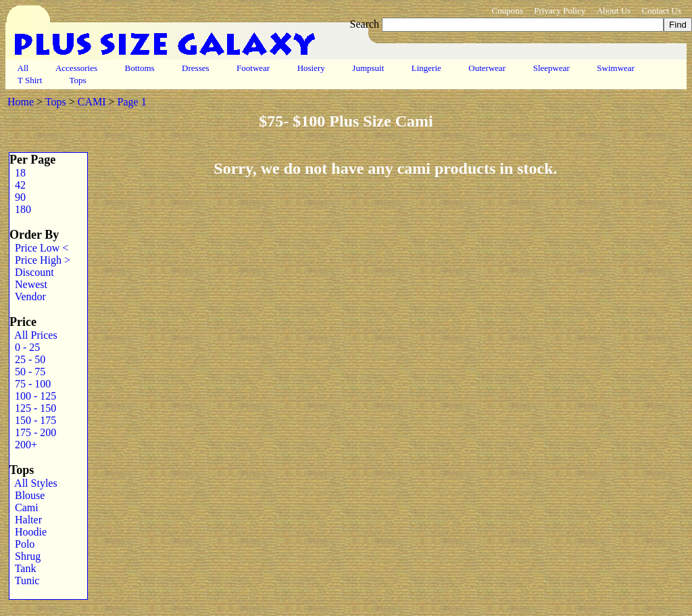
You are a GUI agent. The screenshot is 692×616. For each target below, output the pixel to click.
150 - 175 (33, 420)
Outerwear (487, 68)
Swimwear (616, 68)
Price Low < (39, 248)
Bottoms (140, 68)
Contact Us (662, 10)
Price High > (40, 260)
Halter (26, 520)
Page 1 (132, 102)
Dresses (196, 68)
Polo (22, 544)
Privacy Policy (560, 10)
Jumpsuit (368, 68)
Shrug (25, 556)
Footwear (253, 68)
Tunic (24, 581)
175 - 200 (33, 432)
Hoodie (28, 532)
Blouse (27, 495)
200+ (23, 445)
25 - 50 (27, 359)
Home (21, 102)
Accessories (76, 68)
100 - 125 (33, 396)
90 (18, 197)
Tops (78, 80)
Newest (28, 284)
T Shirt (30, 80)
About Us (614, 10)
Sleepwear (551, 68)
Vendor (28, 297)
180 (20, 209)
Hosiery (311, 68)
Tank (23, 568)
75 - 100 (30, 384)
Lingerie (427, 68)
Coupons (507, 10)
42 (18, 185)
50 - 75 (27, 372)
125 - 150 (33, 408)
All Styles (33, 483)
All (23, 68)
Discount (32, 272)
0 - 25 (25, 347)
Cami (24, 507)
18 (18, 173)
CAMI (92, 102)
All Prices (33, 335)
